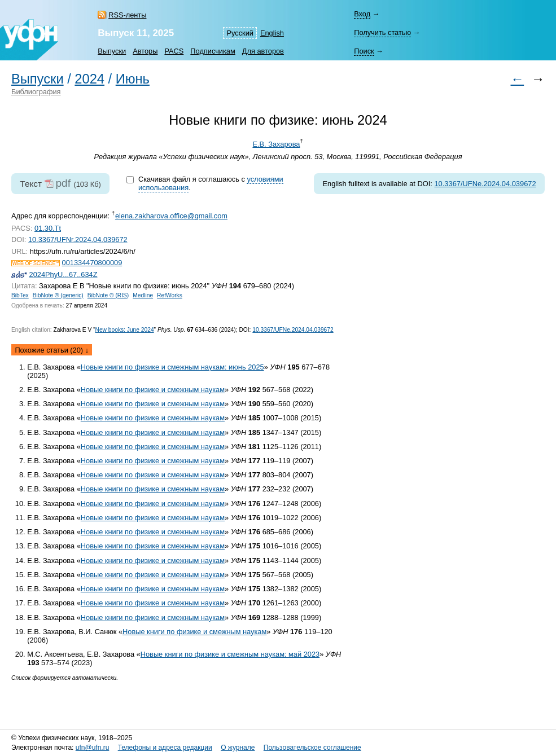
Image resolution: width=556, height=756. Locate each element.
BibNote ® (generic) (58, 295)
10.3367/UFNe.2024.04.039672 (485, 184)
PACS (174, 51)
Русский (240, 33)
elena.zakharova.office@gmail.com (171, 216)
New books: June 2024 (124, 330)
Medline (143, 295)
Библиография (36, 92)
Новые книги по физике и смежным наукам (153, 390)
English (272, 33)
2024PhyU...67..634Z (64, 274)
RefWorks (170, 295)
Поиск (364, 51)
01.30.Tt (48, 228)
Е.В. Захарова (276, 144)
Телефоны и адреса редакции (165, 748)
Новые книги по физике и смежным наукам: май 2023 (230, 654)
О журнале (238, 748)
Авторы (145, 51)
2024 (89, 79)
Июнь (133, 79)
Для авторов (263, 51)
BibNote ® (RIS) (108, 295)
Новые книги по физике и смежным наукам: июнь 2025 (172, 367)
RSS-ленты (127, 15)
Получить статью (382, 32)
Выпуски (112, 51)
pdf (63, 183)
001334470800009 (92, 263)
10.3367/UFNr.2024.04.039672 (78, 239)
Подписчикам (213, 51)
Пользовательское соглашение (312, 748)
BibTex (20, 295)
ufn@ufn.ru (93, 748)
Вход (362, 14)
